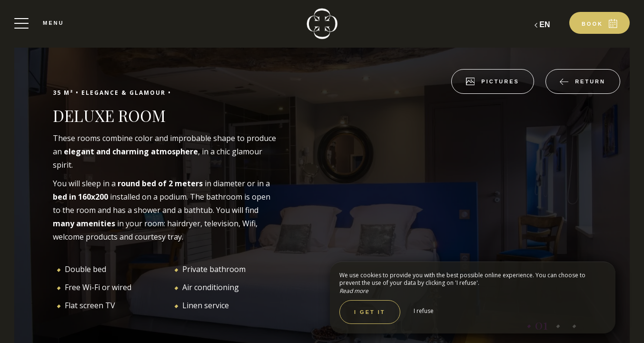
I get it (370, 312)
